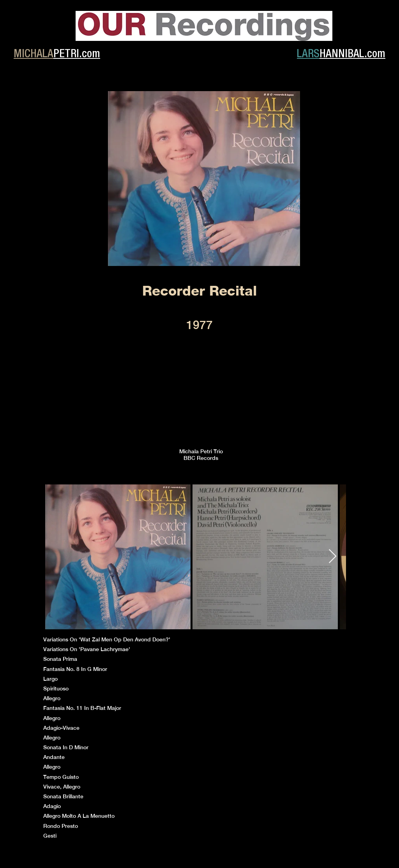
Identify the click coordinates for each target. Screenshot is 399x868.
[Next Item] (333, 557)
